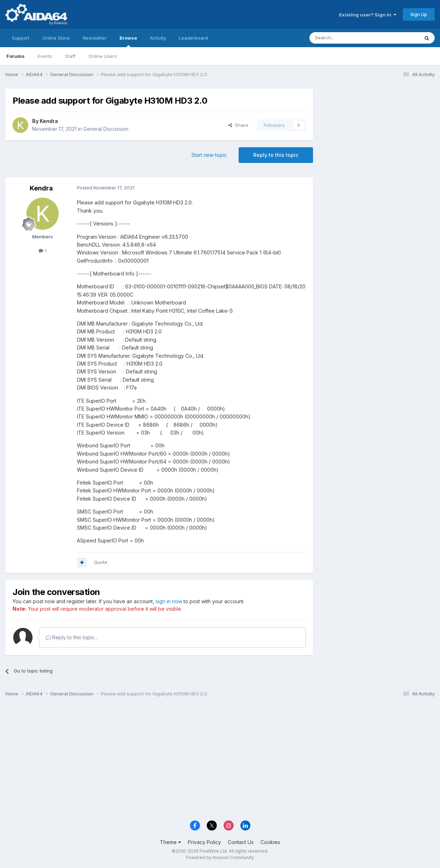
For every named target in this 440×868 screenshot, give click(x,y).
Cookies (270, 842)
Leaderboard (193, 38)
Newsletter (95, 38)
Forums (16, 56)
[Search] (346, 38)
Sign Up (419, 14)
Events (45, 56)
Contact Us (241, 842)
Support (21, 38)
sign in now (169, 601)
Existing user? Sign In (368, 15)
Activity (158, 38)
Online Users (103, 56)
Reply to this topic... (72, 637)
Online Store (56, 38)
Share (238, 125)
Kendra (49, 121)
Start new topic (209, 155)
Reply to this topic (276, 155)
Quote (101, 562)
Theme (170, 842)
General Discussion (106, 129)
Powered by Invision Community (220, 857)
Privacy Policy (204, 842)
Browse (128, 41)
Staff (70, 56)
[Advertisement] (377, 136)
